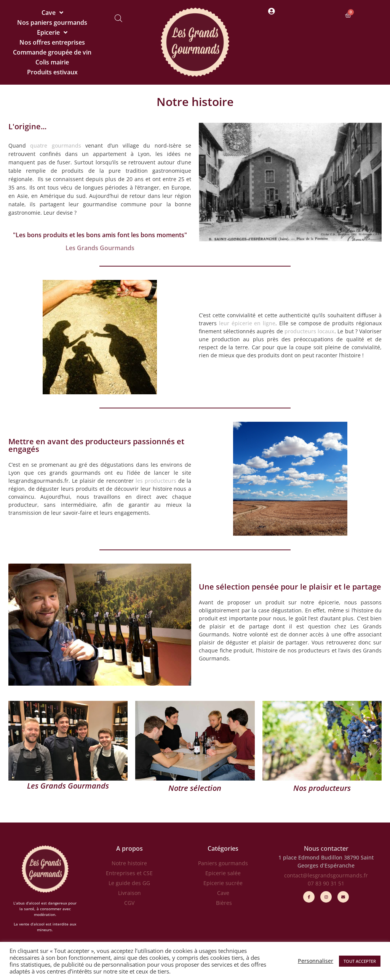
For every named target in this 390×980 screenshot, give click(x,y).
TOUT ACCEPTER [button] (360, 961)
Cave (52, 13)
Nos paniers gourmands (52, 22)
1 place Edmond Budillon (310, 857)
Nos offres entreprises (52, 42)
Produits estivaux (52, 72)
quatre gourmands (55, 145)
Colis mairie (52, 62)
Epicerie (52, 32)
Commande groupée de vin (52, 52)
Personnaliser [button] (316, 961)
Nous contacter (326, 848)
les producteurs (156, 481)
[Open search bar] (118, 18)
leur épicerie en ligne (247, 323)
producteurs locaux (309, 331)
